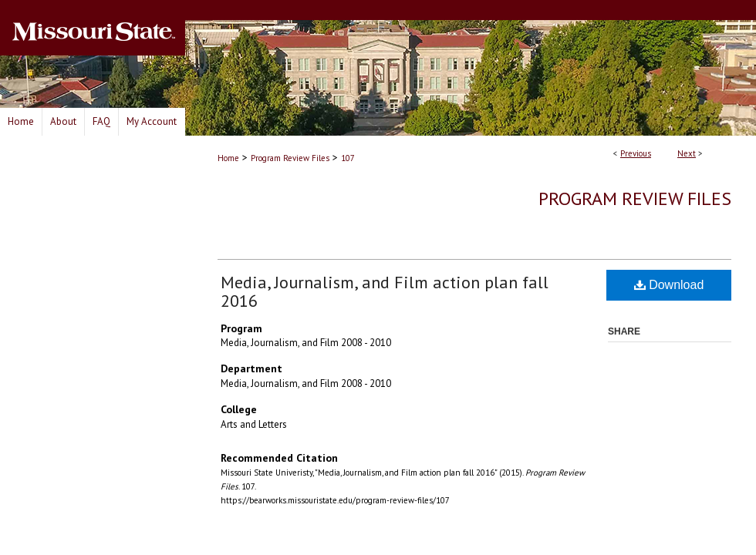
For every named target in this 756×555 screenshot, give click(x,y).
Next (687, 153)
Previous (636, 153)
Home (228, 158)
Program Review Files (290, 158)
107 (348, 158)
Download (669, 285)
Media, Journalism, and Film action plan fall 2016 (385, 291)
